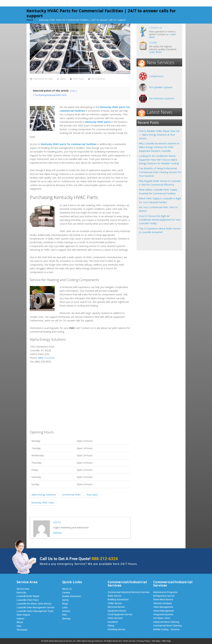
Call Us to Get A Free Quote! (79, 559)
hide (73, 91)
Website (57, 533)
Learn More (155, 52)
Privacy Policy (144, 641)
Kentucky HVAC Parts (43, 503)
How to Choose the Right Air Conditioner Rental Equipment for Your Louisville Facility (160, 220)
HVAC (72, 328)
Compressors (156, 76)
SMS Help (166, 641)
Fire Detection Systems (162, 98)
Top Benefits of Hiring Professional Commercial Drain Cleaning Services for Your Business (160, 172)
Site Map (156, 641)
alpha (63, 79)
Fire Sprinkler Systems (161, 87)
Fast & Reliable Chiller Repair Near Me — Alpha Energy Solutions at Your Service (159, 135)
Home (30, 20)
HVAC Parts (78, 79)
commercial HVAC (71, 495)
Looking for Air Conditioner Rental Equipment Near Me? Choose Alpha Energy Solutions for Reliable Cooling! (159, 160)
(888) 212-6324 (46, 358)
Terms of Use (129, 641)
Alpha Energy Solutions (44, 495)
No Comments (98, 79)
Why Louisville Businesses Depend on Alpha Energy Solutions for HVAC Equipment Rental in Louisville (159, 147)
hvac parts (92, 495)
